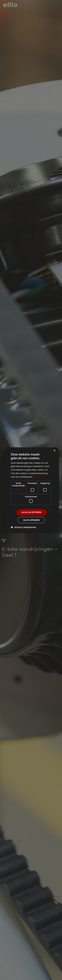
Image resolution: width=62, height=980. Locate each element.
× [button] (54, 451)
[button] (23, 527)
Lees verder (39, 477)
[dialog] (31, 490)
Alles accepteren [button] (32, 512)
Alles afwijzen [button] (32, 520)
